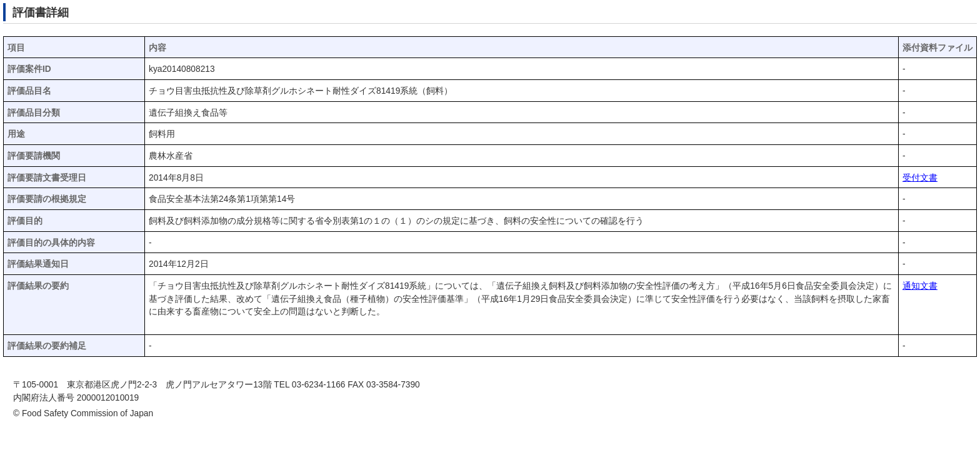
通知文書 (920, 286)
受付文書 (920, 178)
